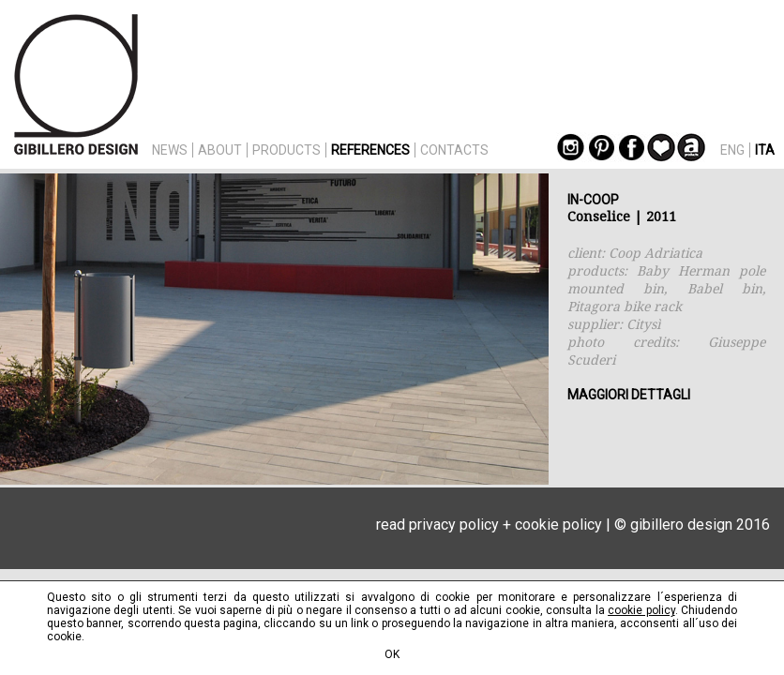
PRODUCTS (286, 150)
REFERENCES (370, 150)
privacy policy (454, 525)
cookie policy (558, 525)
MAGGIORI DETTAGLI (629, 395)
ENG (732, 150)
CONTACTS (454, 150)
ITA (765, 150)
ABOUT (220, 150)
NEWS (170, 150)
